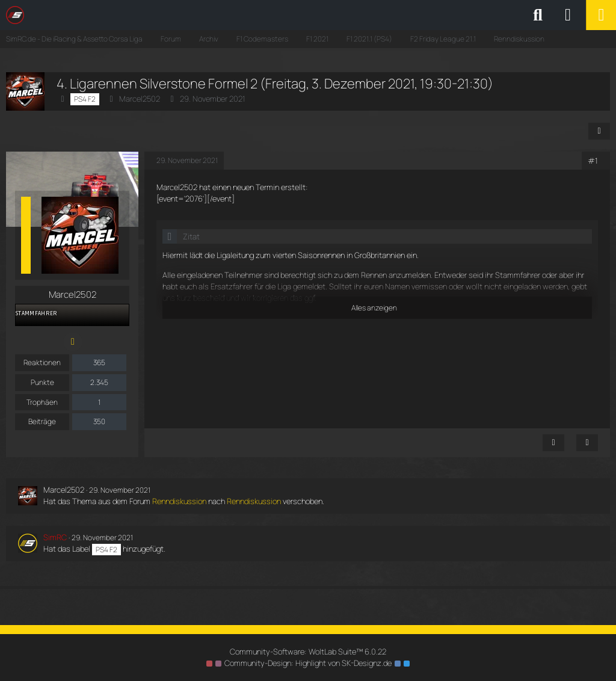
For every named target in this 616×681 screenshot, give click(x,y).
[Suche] (538, 15)
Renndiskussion (179, 501)
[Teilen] (599, 131)
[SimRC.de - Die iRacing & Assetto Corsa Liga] (111, 15)
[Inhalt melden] (553, 443)
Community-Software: (308, 652)
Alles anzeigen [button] (374, 308)
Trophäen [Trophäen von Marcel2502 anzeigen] (42, 402)
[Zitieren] (587, 443)
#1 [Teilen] (593, 161)
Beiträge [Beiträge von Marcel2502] (42, 421)
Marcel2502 (140, 99)
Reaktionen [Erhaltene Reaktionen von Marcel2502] (42, 362)
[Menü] (601, 15)
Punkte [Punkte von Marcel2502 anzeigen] (42, 382)
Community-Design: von (308, 663)
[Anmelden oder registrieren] (568, 15)
